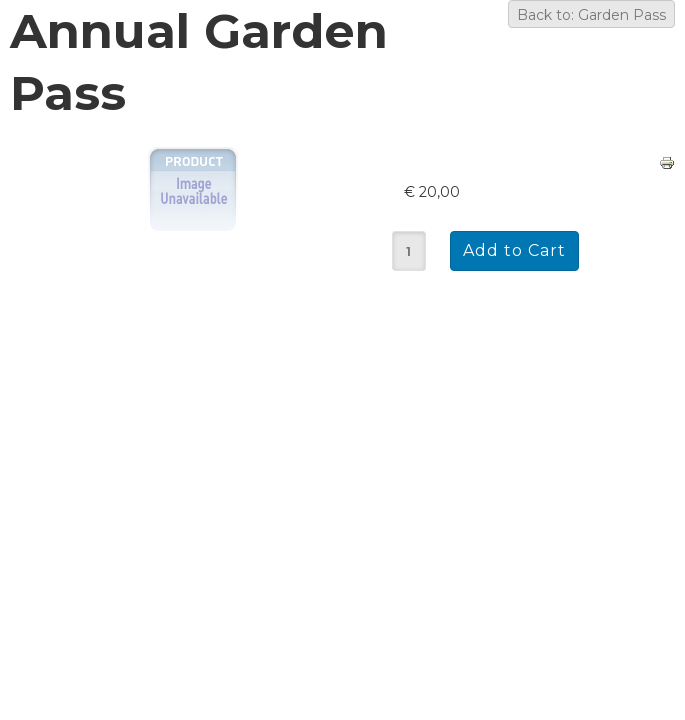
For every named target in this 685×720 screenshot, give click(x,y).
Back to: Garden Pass (591, 15)
